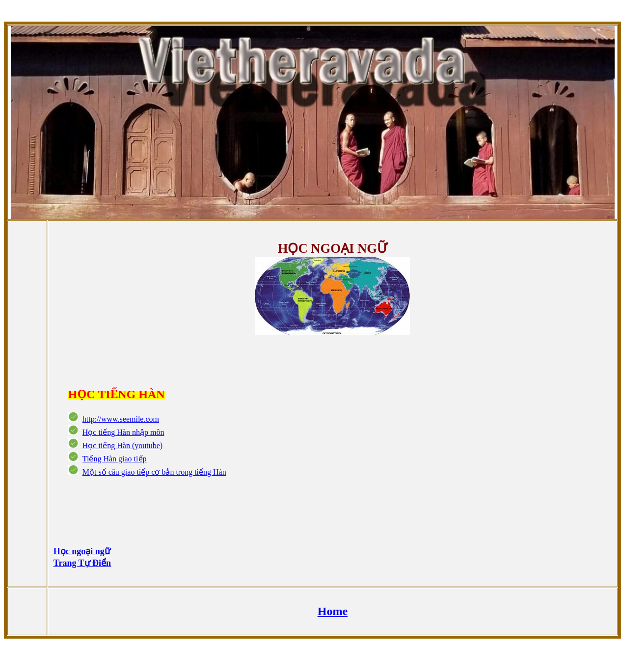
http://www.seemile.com (121, 419)
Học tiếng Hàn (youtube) (122, 445)
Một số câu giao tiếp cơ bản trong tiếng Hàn (154, 472)
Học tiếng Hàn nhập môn (123, 432)
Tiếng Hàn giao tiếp (115, 459)
